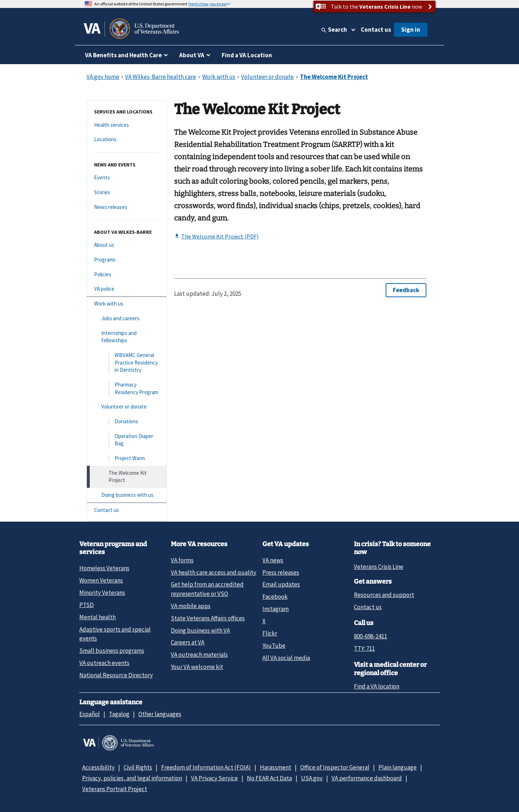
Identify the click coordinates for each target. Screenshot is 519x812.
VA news (273, 560)
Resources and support (384, 595)
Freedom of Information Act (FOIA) (206, 767)
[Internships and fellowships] (127, 337)
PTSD (86, 605)
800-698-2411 (371, 636)
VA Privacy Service (214, 778)
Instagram (276, 609)
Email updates (281, 584)
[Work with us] (127, 304)
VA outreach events (104, 663)
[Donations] (127, 422)
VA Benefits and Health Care (123, 55)
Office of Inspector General (335, 767)
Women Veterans (101, 580)
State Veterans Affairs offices (208, 618)
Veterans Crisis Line (379, 567)
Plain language (398, 767)
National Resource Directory (116, 675)
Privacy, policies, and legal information (132, 778)
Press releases (281, 572)
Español (90, 714)
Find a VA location (377, 686)
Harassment (276, 767)
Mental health (97, 617)
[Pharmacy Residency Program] (127, 389)
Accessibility (98, 767)
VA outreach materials (199, 655)
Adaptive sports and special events (115, 634)
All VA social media (286, 658)
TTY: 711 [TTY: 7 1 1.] (364, 648)
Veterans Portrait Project (115, 789)
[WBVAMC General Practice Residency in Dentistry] (127, 363)
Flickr (270, 633)
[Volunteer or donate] (127, 407)
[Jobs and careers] (127, 319)
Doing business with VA (200, 630)
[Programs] (127, 260)
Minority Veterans (102, 593)
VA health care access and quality (214, 572)
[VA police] (127, 289)
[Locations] (127, 140)
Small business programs (112, 651)
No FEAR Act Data (269, 778)
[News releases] (127, 207)
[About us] (127, 245)
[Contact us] (127, 510)
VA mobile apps (191, 606)
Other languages (160, 714)
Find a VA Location (247, 55)
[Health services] (127, 125)
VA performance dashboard (367, 778)
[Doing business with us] (127, 495)
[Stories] (127, 193)
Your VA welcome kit (197, 667)
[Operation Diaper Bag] (127, 440)
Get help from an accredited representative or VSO (207, 589)
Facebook (275, 597)
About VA (192, 55)
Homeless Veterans (104, 568)
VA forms (182, 560)
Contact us (376, 30)
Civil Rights (138, 767)
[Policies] (127, 275)
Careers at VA (188, 642)
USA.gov (312, 778)
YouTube (274, 646)
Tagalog (119, 714)
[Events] (127, 178)
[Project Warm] (127, 458)
